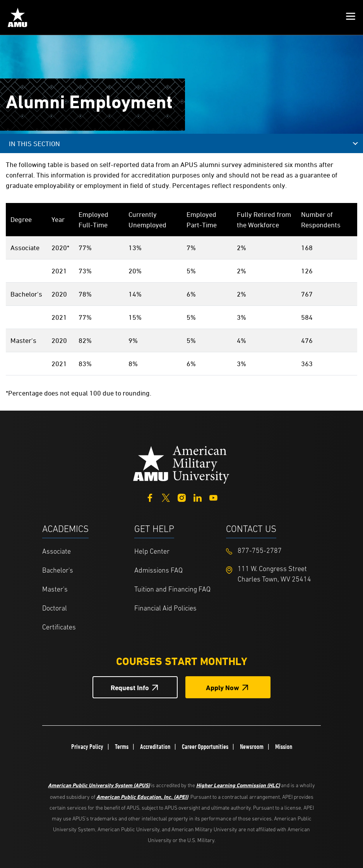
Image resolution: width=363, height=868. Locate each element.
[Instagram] (182, 497)
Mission (284, 747)
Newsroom (252, 747)
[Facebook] (150, 497)
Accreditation (155, 747)
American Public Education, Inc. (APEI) (142, 797)
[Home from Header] (17, 17)
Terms (122, 747)
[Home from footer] (181, 464)
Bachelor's (58, 571)
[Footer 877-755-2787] (272, 551)
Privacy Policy (87, 747)
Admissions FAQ (158, 571)
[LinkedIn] (198, 497)
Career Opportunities (205, 747)
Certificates (59, 628)
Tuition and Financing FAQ (172, 590)
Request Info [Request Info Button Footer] (130, 688)
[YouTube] (213, 497)
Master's (55, 590)
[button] (351, 17)
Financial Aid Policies (165, 609)
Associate (57, 552)
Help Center (152, 552)
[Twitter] (166, 497)
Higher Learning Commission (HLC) (238, 785)
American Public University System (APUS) (99, 785)
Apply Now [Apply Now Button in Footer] (223, 688)
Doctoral (55, 609)
